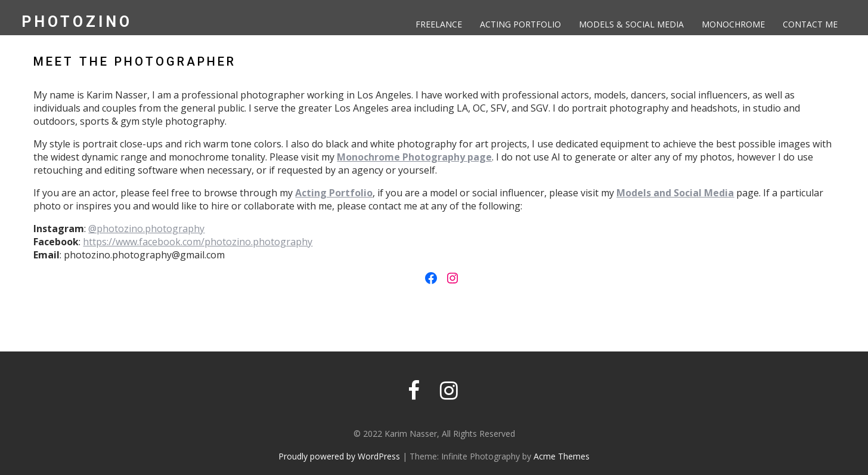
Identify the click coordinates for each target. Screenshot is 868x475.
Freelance (439, 24)
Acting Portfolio (520, 24)
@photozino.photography (146, 229)
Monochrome (733, 24)
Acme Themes (562, 456)
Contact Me (810, 24)
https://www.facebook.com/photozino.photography (198, 242)
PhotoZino (77, 22)
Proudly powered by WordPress (339, 456)
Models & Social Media (631, 24)
